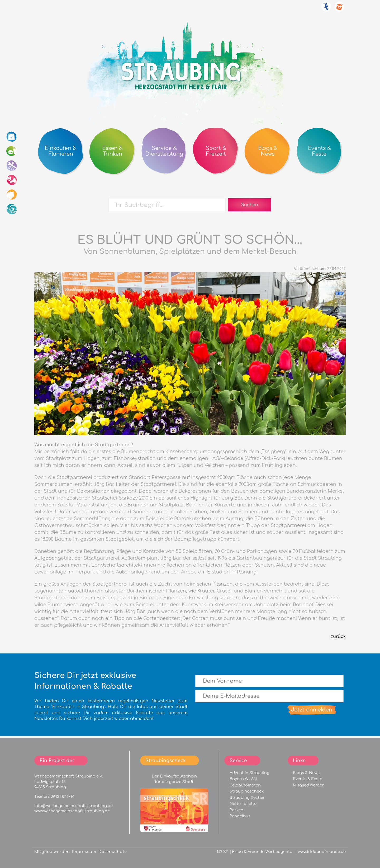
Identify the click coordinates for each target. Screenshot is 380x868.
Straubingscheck (247, 791)
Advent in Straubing (250, 773)
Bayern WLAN (243, 779)
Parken (236, 810)
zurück (338, 637)
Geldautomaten (245, 785)
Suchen (250, 205)
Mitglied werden (309, 785)
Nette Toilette (243, 804)
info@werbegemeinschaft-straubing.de (73, 806)
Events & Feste (308, 779)
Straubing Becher (247, 798)
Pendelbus (240, 816)
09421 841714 (63, 796)
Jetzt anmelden (312, 710)
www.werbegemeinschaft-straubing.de (72, 811)
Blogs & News (306, 773)
